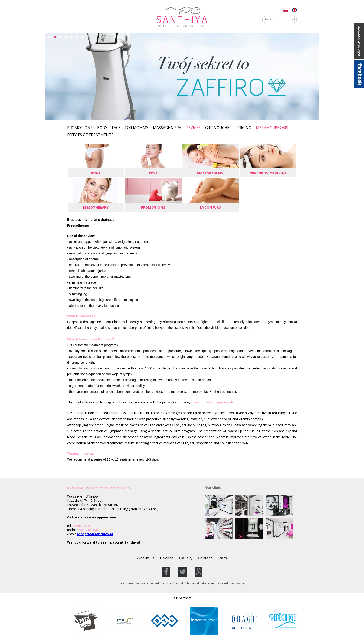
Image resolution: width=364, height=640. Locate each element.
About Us (146, 558)
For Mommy (137, 128)
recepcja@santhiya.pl (95, 534)
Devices (193, 128)
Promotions (80, 128)
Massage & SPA (167, 128)
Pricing (244, 128)
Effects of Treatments (90, 135)
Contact (205, 558)
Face (116, 128)
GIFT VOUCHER (218, 128)
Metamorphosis (272, 128)
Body (102, 128)
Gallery (186, 558)
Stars (222, 558)
